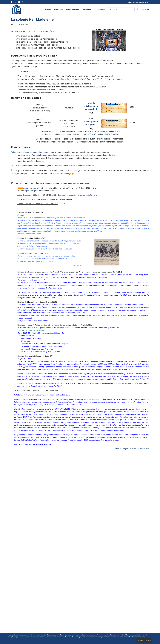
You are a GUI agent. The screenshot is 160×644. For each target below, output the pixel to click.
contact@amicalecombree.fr (139, 2)
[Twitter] (15, 2)
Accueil (48, 9)
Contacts (101, 9)
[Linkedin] (19, 2)
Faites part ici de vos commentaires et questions (34, 152)
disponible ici (29, 191)
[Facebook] (12, 2)
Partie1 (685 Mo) (88, 134)
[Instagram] (22, 2)
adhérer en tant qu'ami (46, 174)
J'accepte (140, 640)
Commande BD (88, 9)
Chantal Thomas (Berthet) (68, 361)
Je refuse (148, 640)
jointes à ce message (73, 315)
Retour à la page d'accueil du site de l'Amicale (132, 449)
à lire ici (63, 204)
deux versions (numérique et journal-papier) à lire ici (77, 195)
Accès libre (59, 9)
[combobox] (121, 9)
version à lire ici (56, 199)
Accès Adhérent (73, 9)
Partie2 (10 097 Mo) (108, 134)
